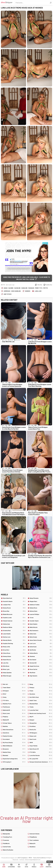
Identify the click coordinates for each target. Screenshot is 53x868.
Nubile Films (14, 752)
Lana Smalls (14, 634)
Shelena (41, 656)
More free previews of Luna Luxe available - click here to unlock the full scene (27, 278)
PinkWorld (6, 843)
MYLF (14, 694)
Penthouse (14, 707)
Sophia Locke (14, 618)
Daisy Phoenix (41, 598)
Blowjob (17, 288)
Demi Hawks (41, 624)
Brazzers (14, 749)
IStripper (14, 691)
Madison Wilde (14, 627)
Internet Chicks (35, 834)
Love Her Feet (41, 710)
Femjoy (41, 688)
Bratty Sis (41, 730)
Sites (26, 867)
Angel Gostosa (41, 666)
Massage (31, 288)
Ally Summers (41, 631)
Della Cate (41, 634)
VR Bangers (41, 733)
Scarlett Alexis (14, 601)
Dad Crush (41, 739)
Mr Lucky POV (41, 759)
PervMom (41, 726)
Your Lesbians (34, 840)
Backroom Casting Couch (41, 713)
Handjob (24, 288)
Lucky (42, 867)
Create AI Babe (49, 867)
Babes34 (33, 843)
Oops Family (41, 746)
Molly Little (14, 647)
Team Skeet (14, 688)
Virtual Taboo (14, 723)
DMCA (30, 858)
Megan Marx (41, 601)
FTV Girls (14, 700)
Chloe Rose (14, 653)
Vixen (41, 691)
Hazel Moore (14, 660)
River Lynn (14, 669)
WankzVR (14, 720)
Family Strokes (14, 736)
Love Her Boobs (41, 755)
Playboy (14, 717)
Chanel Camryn (14, 621)
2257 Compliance (22, 858)
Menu (49, 862)
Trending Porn (7, 837)
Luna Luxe (38, 291)
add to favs (8, 294)
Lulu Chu (14, 663)
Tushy (41, 707)
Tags (19, 867)
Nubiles (14, 726)
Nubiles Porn (14, 704)
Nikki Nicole (41, 627)
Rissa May (14, 611)
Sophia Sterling (14, 643)
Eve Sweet (41, 660)
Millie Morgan (14, 676)
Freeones (6, 840)
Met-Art (14, 684)
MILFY (41, 717)
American (7, 291)
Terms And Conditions (39, 858)
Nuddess (33, 847)
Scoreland (14, 739)
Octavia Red (14, 631)
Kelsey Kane (41, 611)
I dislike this (49, 285)
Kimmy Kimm (14, 656)
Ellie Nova (14, 666)
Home (4, 867)
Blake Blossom (14, 614)
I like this (40, 285)
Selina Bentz (41, 653)
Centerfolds (7, 847)
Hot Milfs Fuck (41, 697)
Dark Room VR (41, 749)
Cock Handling (16, 291)
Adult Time (41, 700)
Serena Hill (41, 663)
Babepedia (6, 834)
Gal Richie (41, 650)
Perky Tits (39, 288)
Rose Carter (41, 669)
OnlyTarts (14, 733)
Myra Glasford (14, 598)
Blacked (14, 755)
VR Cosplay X (14, 762)
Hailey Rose (41, 608)
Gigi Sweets (41, 676)
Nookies (28, 291)
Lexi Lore (41, 643)
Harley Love (14, 637)
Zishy (14, 697)
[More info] (50, 338)
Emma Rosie (14, 608)
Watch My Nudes (8, 850)
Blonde (11, 288)
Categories (11, 867)
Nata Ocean (41, 637)
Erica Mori (14, 650)
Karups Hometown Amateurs (41, 762)
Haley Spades (14, 673)
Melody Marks (14, 640)
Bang (41, 684)
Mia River (41, 673)
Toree (41, 618)
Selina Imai (14, 624)
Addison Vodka (41, 605)
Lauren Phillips (41, 614)
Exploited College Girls (14, 759)
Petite (46, 288)
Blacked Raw (41, 704)
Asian (6, 288)
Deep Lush (41, 736)
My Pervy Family (14, 743)
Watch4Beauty (14, 746)
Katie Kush (41, 647)
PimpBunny (33, 837)
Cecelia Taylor (41, 621)
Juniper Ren (14, 605)
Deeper (41, 720)
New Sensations (14, 730)
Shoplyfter (41, 723)
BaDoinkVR (14, 710)
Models (34, 867)
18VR (41, 743)
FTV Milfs (41, 752)
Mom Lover (14, 713)
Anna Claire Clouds (41, 640)
